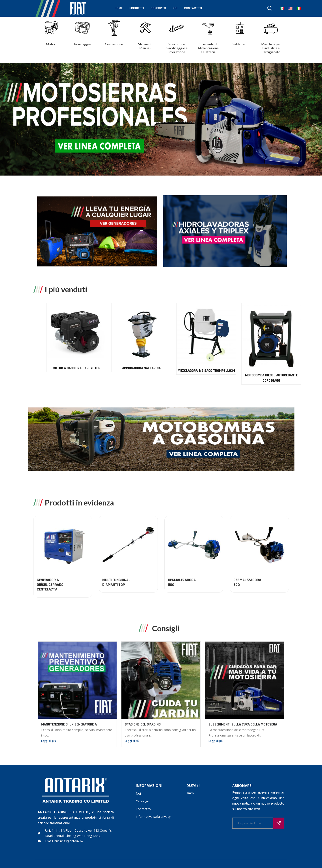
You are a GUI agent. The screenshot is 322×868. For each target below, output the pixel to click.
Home (119, 8)
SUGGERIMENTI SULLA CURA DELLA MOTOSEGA (243, 724)
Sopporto (158, 8)
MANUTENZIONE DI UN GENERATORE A (69, 724)
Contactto (193, 8)
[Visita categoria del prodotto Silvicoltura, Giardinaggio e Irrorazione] (177, 40)
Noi (175, 8)
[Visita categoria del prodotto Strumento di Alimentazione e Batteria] (208, 40)
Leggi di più (49, 741)
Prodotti (137, 8)
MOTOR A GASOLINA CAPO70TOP (234, 368)
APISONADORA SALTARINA (299, 368)
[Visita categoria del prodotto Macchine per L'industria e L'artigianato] (271, 40)
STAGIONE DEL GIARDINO (143, 724)
